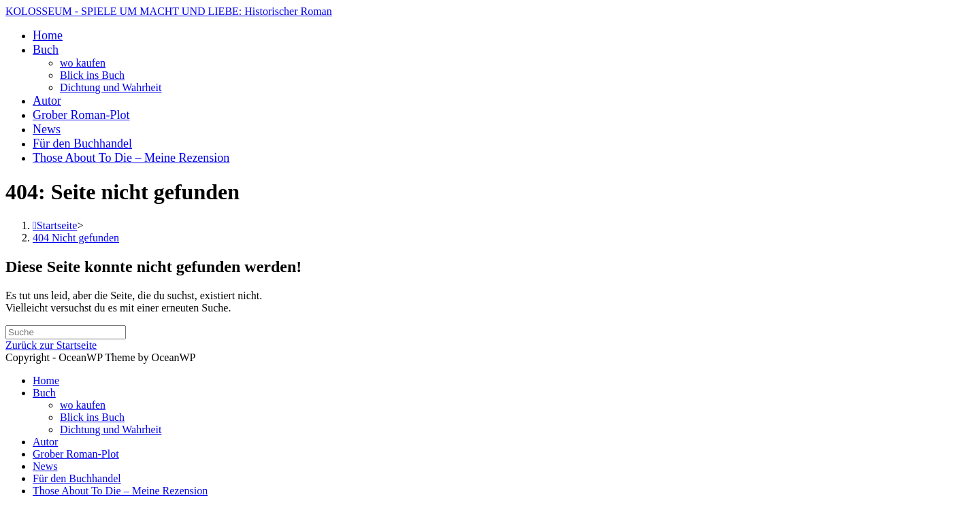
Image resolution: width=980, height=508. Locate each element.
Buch (44, 393)
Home (46, 380)
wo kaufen (83, 405)
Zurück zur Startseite (51, 345)
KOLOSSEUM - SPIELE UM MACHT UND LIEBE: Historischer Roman (169, 11)
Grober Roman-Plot (76, 454)
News (45, 466)
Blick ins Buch (92, 417)
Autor (45, 442)
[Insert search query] (66, 332)
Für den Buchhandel (77, 478)
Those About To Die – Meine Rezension (120, 491)
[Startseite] (55, 225)
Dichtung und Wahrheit (111, 429)
